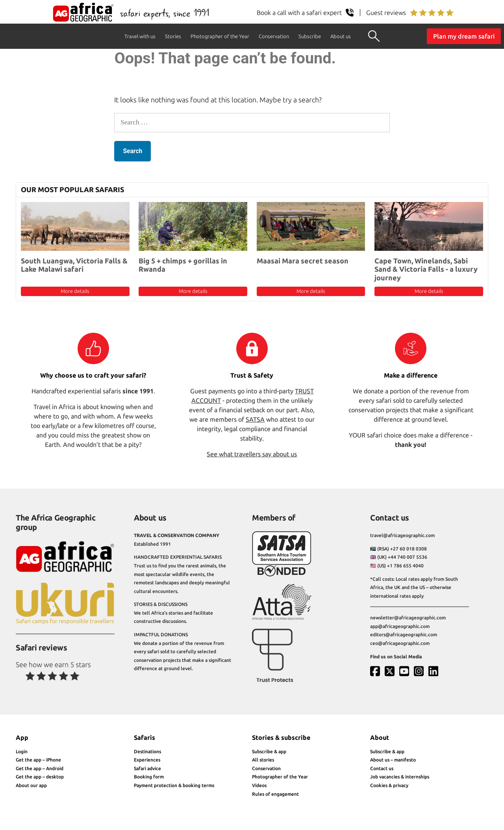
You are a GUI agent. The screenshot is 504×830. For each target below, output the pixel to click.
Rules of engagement (275, 794)
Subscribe (310, 36)
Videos (259, 785)
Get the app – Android (40, 768)
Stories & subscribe (281, 737)
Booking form (149, 777)
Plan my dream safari (464, 36)
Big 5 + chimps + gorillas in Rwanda (183, 265)
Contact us (382, 768)
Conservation (274, 36)
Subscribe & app (269, 751)
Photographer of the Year (220, 36)
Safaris (145, 737)
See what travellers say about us (252, 454)
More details (75, 291)
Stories (173, 36)
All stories (263, 760)
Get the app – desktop (40, 777)
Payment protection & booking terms (174, 785)
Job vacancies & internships (400, 777)
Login (22, 751)
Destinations (147, 751)
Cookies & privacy (389, 785)
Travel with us (140, 36)
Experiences (147, 760)
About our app (31, 785)
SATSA (255, 419)
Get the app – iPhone (38, 760)
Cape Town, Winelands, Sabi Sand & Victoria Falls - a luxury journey (426, 269)
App (22, 737)
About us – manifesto (393, 760)
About (380, 737)
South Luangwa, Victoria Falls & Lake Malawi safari (74, 265)
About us (341, 36)
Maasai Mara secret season (303, 261)
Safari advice (147, 768)
